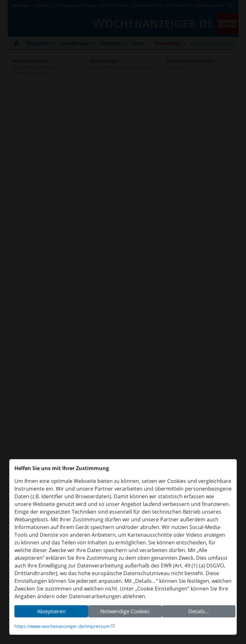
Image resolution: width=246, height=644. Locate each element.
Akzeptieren (51, 611)
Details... (199, 611)
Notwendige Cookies (125, 611)
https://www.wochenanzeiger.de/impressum (62, 626)
